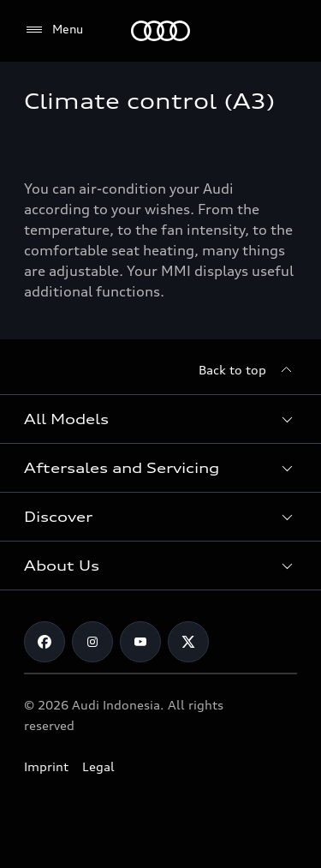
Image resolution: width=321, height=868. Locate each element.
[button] (160, 419)
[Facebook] (45, 642)
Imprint (46, 766)
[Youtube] (140, 642)
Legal (98, 766)
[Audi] (160, 31)
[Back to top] (248, 370)
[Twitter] (188, 642)
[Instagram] (92, 642)
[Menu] (53, 30)
